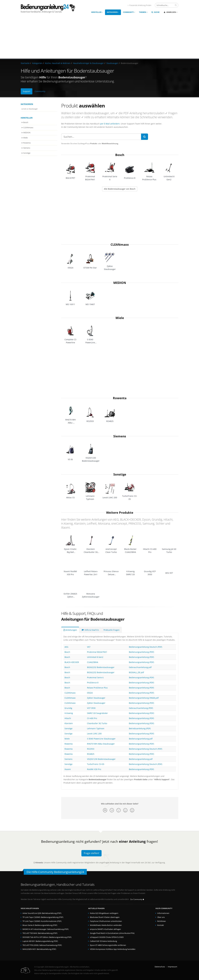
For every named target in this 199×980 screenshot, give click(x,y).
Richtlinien (162, 921)
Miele (25, 138)
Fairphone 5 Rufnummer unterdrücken (106, 921)
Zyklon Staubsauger (96, 698)
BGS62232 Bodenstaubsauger (101, 667)
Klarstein (69, 723)
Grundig (68, 708)
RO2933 (91, 749)
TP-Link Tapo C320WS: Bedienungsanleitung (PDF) (43, 917)
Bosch (26, 122)
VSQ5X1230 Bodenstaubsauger (101, 759)
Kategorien (113, 12)
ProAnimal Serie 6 (95, 677)
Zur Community (137, 899)
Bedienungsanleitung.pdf (141, 739)
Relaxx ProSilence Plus (97, 688)
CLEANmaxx (28, 128)
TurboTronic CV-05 (96, 764)
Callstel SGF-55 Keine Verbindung (103, 941)
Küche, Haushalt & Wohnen (58, 63)
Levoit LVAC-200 (94, 734)
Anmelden (171, 12)
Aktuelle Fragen (112, 630)
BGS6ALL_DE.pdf (136, 672)
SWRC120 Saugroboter (97, 713)
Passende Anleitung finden (140, 5)
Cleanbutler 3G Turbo (97, 723)
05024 (90, 693)
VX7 (89, 647)
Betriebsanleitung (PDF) (140, 728)
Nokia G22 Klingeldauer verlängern (104, 913)
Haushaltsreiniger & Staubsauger (88, 63)
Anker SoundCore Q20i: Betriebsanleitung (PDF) (42, 913)
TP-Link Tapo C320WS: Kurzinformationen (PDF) (42, 921)
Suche (155, 12)
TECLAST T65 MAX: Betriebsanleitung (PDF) (40, 933)
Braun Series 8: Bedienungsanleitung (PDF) (40, 925)
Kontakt (161, 925)
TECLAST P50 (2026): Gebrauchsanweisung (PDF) (42, 945)
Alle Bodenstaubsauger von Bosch (120, 189)
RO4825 (91, 754)
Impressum (172, 967)
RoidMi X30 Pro (94, 769)
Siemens (27, 148)
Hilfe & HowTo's (90, 630)
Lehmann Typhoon (96, 728)
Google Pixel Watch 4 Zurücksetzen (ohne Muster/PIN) (112, 933)
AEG (66, 647)
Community (129, 12)
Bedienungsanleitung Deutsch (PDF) (146, 647)
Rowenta (27, 143)
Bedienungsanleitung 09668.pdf (144, 698)
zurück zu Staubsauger (30, 109)
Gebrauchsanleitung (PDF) (141, 708)
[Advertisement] (99, 38)
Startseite (25, 63)
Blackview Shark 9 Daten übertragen (105, 917)
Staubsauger (112, 63)
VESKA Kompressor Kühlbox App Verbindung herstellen (113, 949)
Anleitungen (70, 630)
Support (27, 91)
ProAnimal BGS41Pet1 (97, 652)
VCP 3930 (91, 708)
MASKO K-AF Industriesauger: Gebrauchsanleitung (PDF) (46, 929)
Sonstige (27, 153)
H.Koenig (69, 713)
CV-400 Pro (92, 718)
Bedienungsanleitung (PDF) (141, 652)
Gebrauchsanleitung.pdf (140, 667)
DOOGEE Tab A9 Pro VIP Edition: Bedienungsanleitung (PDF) (47, 937)
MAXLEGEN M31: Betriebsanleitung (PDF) (39, 949)
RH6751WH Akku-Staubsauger (101, 744)
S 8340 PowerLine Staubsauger (101, 739)
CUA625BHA (93, 662)
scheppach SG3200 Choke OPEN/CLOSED (107, 937)
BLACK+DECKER (72, 662)
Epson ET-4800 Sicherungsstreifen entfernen (108, 945)
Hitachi (68, 718)
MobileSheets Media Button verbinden (106, 925)
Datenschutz (160, 967)
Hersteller (97, 12)
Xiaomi (68, 769)
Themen (143, 12)
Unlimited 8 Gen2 (95, 657)
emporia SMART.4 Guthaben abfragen (105, 929)
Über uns (161, 917)
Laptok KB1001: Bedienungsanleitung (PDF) (40, 941)
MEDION (27, 133)
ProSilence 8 (93, 683)
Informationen (163, 913)
